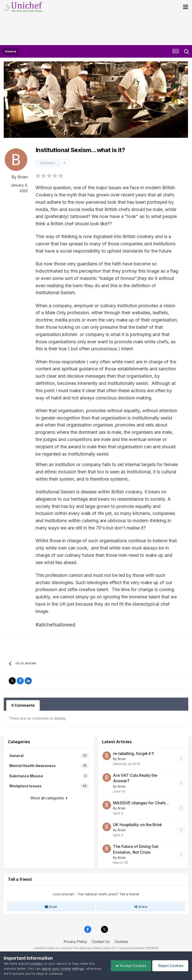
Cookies (121, 942)
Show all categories (49, 798)
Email (51, 907)
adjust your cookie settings (63, 968)
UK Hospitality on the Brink (137, 825)
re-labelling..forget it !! (133, 754)
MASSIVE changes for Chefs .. (141, 803)
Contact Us (101, 942)
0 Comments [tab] (23, 705)
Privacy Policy (75, 942)
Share (141, 907)
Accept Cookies (130, 966)
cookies (36, 963)
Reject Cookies (170, 966)
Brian (23, 177)
